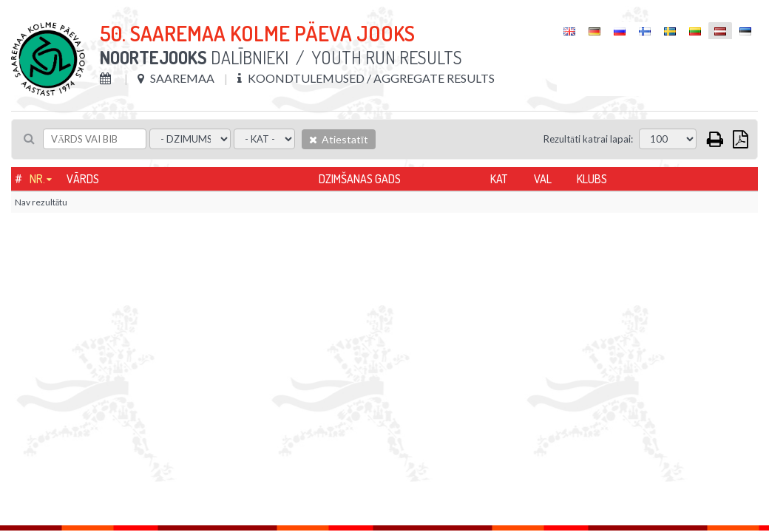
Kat (499, 179)
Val (543, 179)
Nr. (37, 179)
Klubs (592, 179)
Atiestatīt (339, 139)
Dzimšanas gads (360, 179)
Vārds (83, 179)
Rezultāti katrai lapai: (588, 139)
